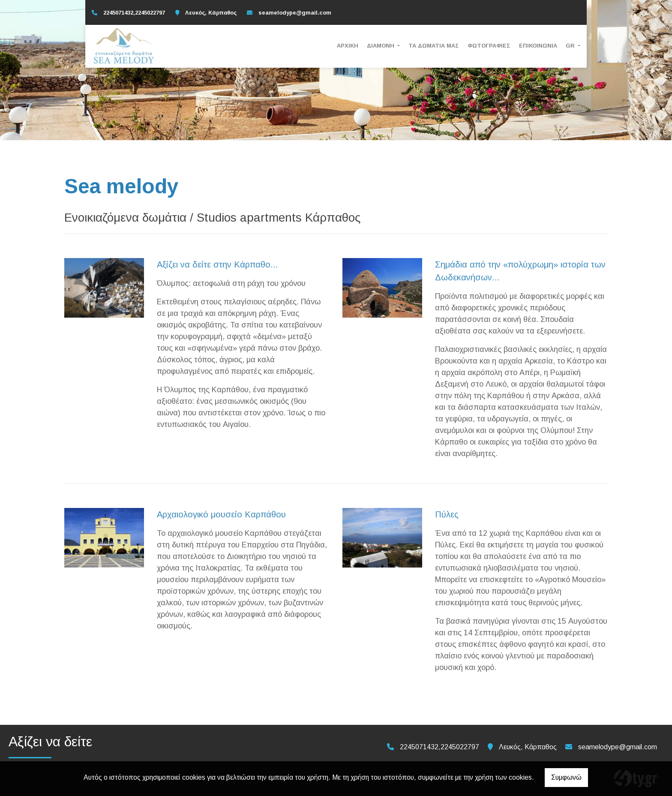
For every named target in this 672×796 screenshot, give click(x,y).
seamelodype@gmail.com (295, 13)
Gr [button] (571, 46)
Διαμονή (381, 46)
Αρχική (348, 46)
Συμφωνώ (566, 777)
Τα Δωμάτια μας (434, 46)
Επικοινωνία (538, 46)
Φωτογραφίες (489, 46)
